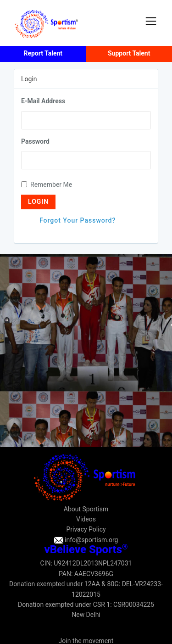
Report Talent (43, 53)
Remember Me (47, 185)
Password (35, 141)
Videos (86, 519)
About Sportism (86, 509)
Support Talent (129, 53)
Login (38, 202)
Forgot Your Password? (78, 220)
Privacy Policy (86, 529)
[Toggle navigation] (151, 21)
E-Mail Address (43, 101)
